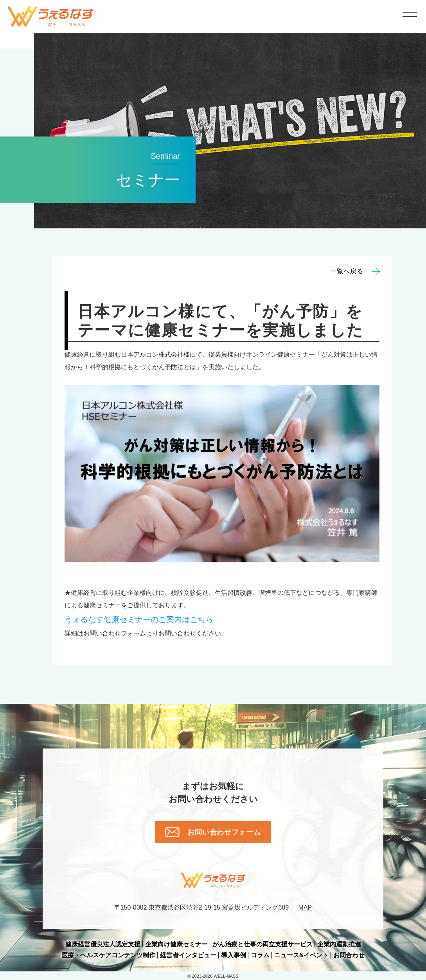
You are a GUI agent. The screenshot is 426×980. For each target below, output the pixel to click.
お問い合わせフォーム (213, 832)
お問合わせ (349, 955)
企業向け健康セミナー (176, 944)
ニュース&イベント (302, 955)
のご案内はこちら (139, 619)
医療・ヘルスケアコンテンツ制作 (108, 955)
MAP (305, 907)
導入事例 (234, 955)
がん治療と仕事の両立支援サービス (262, 944)
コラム (260, 955)
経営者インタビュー (188, 955)
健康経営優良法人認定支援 (103, 944)
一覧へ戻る (355, 271)
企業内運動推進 (339, 944)
